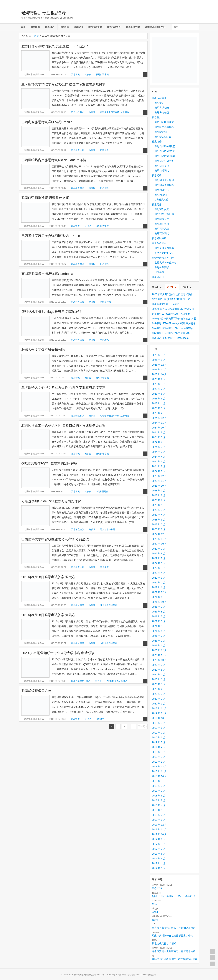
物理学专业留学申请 (110, 112)
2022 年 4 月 (159, 573)
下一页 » (142, 726)
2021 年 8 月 (159, 612)
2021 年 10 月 (159, 602)
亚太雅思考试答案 (109, 605)
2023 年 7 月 (159, 500)
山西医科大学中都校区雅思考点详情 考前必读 (55, 539)
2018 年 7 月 (159, 791)
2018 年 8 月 (159, 786)
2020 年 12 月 (159, 650)
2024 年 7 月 (159, 442)
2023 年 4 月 (159, 515)
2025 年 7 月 (159, 389)
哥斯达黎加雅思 (108, 529)
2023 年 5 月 (159, 510)
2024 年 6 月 (159, 447)
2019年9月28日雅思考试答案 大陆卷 (48, 615)
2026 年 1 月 (159, 360)
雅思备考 (152, 975)
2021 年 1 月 (159, 646)
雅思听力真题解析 (164, 127)
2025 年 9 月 (159, 379)
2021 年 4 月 (159, 631)
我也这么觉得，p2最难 (164, 943)
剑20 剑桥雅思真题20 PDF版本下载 (171, 299)
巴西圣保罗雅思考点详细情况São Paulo (51, 236)
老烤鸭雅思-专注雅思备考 (44, 13)
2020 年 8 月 (159, 670)
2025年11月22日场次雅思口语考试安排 (173, 309)
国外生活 (159, 272)
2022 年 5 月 (159, 568)
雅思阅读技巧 (162, 190)
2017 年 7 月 (159, 849)
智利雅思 (104, 340)
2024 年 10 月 (159, 428)
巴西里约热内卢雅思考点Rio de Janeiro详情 (54, 160)
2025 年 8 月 (159, 384)
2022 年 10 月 (159, 544)
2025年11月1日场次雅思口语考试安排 (172, 294)
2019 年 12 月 (159, 708)
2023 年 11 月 (159, 481)
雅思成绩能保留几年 (36, 691)
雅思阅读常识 (102, 454)
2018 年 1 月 (159, 820)
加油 (154, 904)
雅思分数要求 (78, 112)
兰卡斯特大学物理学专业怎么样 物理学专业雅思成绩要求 (63, 84)
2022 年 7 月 (159, 558)
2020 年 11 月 (159, 655)
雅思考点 (104, 567)
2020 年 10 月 (159, 660)
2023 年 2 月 (159, 524)
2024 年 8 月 (159, 437)
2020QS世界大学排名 (117, 681)
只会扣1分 (157, 888)
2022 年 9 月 (159, 549)
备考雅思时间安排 (164, 253)
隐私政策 (122, 975)
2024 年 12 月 (159, 418)
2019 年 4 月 (159, 747)
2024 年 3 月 (159, 462)
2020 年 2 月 (159, 699)
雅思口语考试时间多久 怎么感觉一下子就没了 (55, 46)
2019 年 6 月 (159, 738)
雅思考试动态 (162, 108)
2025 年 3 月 (159, 408)
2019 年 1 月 (159, 762)
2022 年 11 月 (159, 539)
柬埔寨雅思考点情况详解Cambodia (47, 274)
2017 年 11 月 (159, 830)
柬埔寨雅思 (106, 302)
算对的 (155, 920)
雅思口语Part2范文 (165, 151)
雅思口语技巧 (162, 166)
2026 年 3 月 (159, 355)
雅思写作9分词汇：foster (165, 304)
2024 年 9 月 (159, 433)
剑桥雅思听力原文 (164, 122)
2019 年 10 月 (159, 718)
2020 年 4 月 (159, 689)
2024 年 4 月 (159, 457)
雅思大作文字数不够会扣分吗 (43, 350)
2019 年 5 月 (159, 742)
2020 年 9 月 (159, 665)
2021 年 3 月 (159, 636)
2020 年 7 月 (159, 675)
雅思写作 (78, 27)
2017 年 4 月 (159, 863)
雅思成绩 (100, 719)
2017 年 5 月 (159, 859)
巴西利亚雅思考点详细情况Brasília (47, 122)
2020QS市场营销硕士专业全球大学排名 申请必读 (58, 653)
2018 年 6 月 (159, 796)
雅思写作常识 (102, 378)
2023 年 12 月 (159, 476)
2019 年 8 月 (159, 728)
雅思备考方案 (133, 27)
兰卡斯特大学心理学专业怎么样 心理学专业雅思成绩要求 (63, 387)
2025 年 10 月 (159, 374)
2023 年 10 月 (159, 486)
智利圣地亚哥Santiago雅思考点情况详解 (51, 312)
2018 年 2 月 (159, 815)
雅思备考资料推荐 (164, 248)
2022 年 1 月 (159, 587)
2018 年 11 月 (159, 771)
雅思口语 (50, 27)
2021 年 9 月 (159, 607)
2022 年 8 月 (159, 554)
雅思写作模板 (162, 224)
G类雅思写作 (102, 491)
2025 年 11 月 (159, 370)
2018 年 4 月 (159, 805)
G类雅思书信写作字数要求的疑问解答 (49, 463)
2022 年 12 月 (159, 534)
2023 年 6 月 (159, 505)
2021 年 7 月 (159, 616)
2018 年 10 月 (159, 776)
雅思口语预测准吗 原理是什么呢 (45, 198)
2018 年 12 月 (159, 767)
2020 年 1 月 (159, 704)
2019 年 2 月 (159, 757)
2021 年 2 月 (159, 641)
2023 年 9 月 (159, 491)
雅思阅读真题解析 (164, 185)
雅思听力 (35, 27)
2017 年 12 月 (159, 825)
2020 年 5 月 (159, 684)
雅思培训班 (158, 277)
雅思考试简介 (114, 27)
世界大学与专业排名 (81, 681)
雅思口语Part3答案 (165, 156)
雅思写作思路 (162, 229)
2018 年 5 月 (159, 800)
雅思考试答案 (95, 27)
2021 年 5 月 (159, 626)
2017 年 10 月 (159, 834)
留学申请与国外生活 (155, 27)
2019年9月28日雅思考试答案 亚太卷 (48, 577)
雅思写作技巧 (162, 209)
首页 (23, 27)
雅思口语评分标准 (164, 161)
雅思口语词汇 (162, 171)
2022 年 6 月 (159, 563)
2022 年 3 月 (159, 578)
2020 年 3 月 (159, 694)
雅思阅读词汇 (162, 195)
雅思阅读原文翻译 (164, 180)
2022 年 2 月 (159, 583)
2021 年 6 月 (159, 621)
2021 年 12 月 (159, 592)
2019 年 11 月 (159, 713)
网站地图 (131, 975)
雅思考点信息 (78, 150)
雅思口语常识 (102, 74)
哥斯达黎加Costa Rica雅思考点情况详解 (51, 501)
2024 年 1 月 (159, 471)
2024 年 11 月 (159, 423)
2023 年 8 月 (159, 495)
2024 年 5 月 (159, 452)
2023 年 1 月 (159, 529)
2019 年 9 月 (159, 723)
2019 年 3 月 (159, 752)
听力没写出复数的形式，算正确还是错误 (174, 928)
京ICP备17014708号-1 (107, 975)
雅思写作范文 (162, 219)
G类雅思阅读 (162, 200)
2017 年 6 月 (159, 854)
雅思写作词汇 (162, 234)
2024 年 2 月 (159, 466)
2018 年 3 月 (159, 810)
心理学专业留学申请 (110, 416)
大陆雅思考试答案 (109, 643)
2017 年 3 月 (159, 868)
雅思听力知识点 (163, 137)
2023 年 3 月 (159, 520)
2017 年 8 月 (159, 844)
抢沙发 (88, 74)
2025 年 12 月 (159, 365)
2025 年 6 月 (159, 394)
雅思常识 (75, 74)
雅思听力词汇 (162, 132)
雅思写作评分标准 (164, 214)
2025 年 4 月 (159, 403)
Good (155, 912)
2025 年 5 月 (159, 399)
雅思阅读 (64, 27)
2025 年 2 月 (159, 413)
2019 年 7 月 (159, 733)
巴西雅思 (104, 150)
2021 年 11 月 (159, 597)
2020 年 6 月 (159, 679)
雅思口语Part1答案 (165, 146)
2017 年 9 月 (159, 839)
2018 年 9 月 (159, 781)
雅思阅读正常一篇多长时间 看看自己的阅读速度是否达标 (63, 425)
